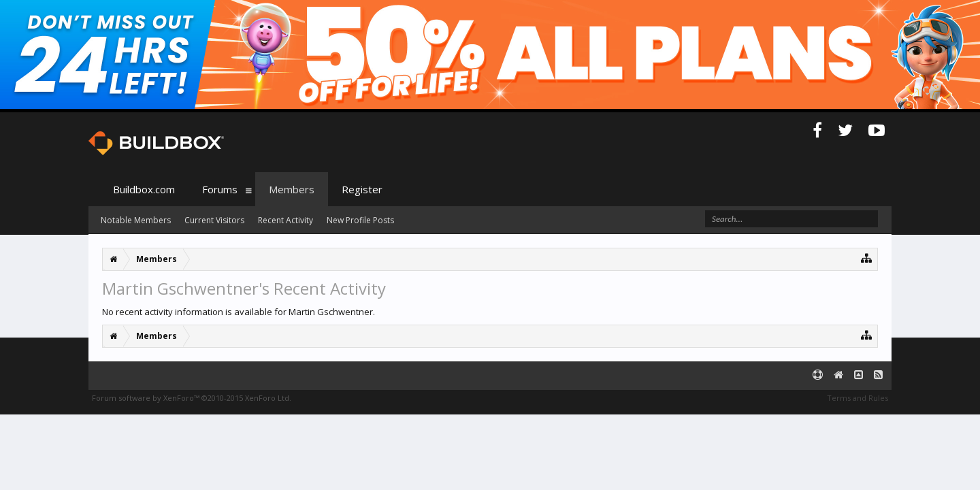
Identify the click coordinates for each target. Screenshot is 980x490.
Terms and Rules (857, 398)
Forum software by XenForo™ (192, 398)
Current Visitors (214, 220)
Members (292, 189)
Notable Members (136, 220)
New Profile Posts (360, 220)
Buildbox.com (144, 189)
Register (362, 189)
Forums (220, 189)
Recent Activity (285, 220)
